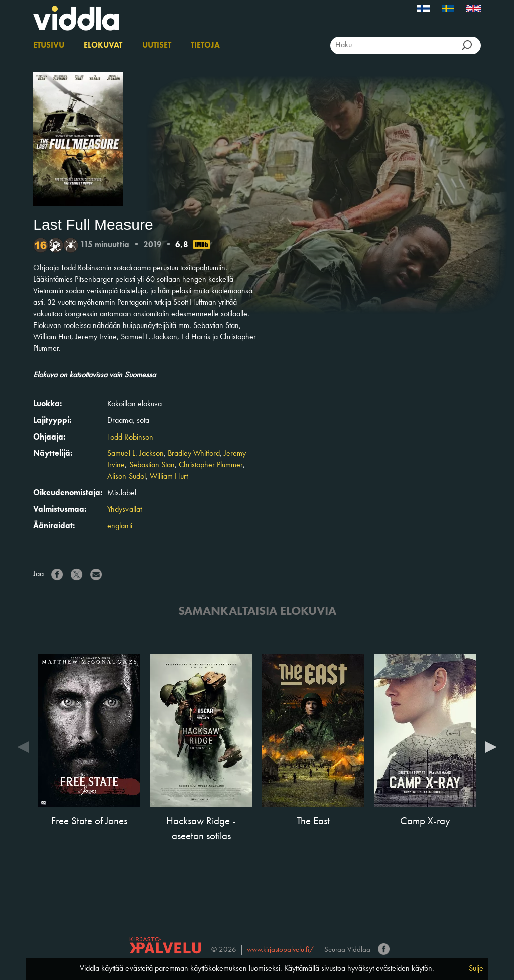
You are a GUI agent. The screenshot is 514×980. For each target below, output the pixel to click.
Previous (23, 746)
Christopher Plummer (211, 465)
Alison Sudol (126, 477)
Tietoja (205, 46)
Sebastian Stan (152, 465)
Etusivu (49, 46)
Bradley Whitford (194, 454)
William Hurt (169, 477)
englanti (120, 526)
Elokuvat (103, 46)
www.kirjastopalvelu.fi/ (280, 950)
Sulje (476, 969)
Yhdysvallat (124, 510)
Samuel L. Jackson (136, 454)
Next (491, 746)
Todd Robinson (130, 438)
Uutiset (157, 46)
